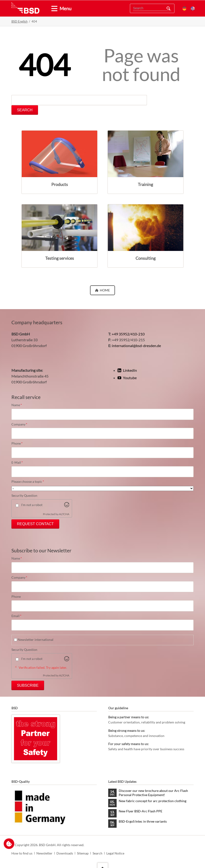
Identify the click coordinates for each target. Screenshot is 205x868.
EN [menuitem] (193, 8)
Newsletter (44, 853)
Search (168, 8)
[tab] (52, 9)
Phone (19, 443)
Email (19, 616)
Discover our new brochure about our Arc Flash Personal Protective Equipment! (153, 793)
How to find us (22, 853)
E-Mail (19, 463)
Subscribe (28, 685)
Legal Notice (115, 853)
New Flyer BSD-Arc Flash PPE (141, 811)
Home (104, 290)
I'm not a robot (32, 505)
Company (19, 424)
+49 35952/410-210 (128, 334)
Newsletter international (36, 640)
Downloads (65, 853)
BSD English (19, 21)
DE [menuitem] (184, 8)
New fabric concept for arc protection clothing (153, 801)
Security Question (24, 495)
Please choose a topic (28, 482)
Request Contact (35, 524)
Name (19, 405)
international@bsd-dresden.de (136, 346)
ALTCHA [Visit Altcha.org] (64, 514)
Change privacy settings (9, 844)
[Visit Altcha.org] (67, 506)
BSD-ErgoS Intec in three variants (143, 821)
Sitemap (83, 853)
